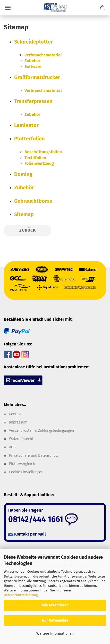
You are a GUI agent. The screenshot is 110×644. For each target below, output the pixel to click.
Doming (23, 174)
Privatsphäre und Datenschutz (34, 456)
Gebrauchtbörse (33, 201)
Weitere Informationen (55, 634)
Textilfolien (35, 158)
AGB (12, 447)
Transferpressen (33, 101)
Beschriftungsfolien (43, 152)
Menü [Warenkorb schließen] (8, 8)
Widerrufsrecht (21, 439)
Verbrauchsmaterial (43, 55)
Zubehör (32, 61)
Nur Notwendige (55, 620)
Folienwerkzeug (39, 163)
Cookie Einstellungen (26, 472)
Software (33, 67)
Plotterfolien (29, 139)
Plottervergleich (22, 464)
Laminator (26, 125)
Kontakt (15, 414)
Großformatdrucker (37, 77)
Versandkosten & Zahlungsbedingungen (41, 431)
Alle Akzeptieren (55, 605)
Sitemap (24, 214)
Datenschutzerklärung (21, 595)
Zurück (28, 230)
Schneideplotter (33, 42)
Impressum (18, 422)
